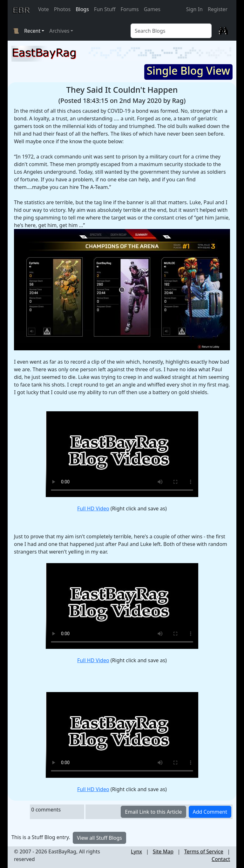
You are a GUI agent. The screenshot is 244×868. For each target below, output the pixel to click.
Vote (44, 9)
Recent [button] (32, 31)
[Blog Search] (171, 31)
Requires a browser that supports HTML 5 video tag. (122, 454)
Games (152, 9)
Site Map (163, 851)
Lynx (136, 851)
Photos (62, 9)
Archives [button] (59, 31)
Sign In (194, 9)
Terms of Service (204, 851)
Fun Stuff (105, 9)
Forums (130, 9)
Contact (221, 859)
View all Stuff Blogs (99, 838)
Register (218, 9)
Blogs (82, 9)
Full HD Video (93, 508)
